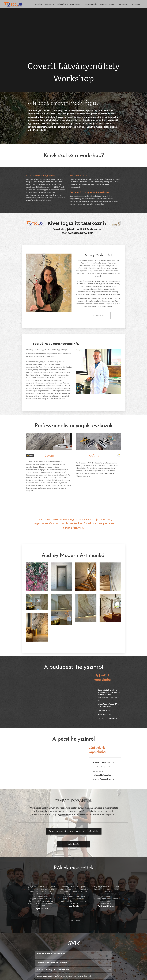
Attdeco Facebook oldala (103, 779)
